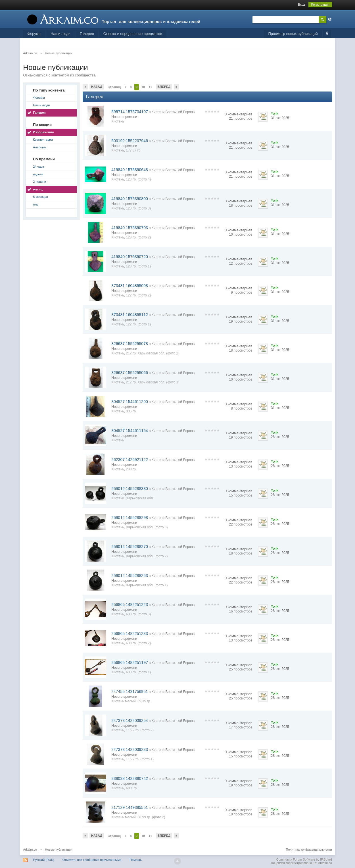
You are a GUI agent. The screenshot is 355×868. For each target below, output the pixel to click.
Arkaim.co (30, 850)
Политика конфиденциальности (309, 850)
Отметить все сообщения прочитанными (92, 860)
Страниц (114, 87)
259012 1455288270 (130, 547)
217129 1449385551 (130, 807)
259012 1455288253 (130, 576)
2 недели (39, 182)
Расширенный (330, 19)
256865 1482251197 (130, 663)
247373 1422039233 (130, 749)
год (35, 204)
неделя (38, 174)
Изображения (43, 132)
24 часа (38, 167)
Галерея (87, 34)
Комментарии (43, 140)
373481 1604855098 (130, 286)
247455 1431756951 (130, 692)
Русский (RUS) (43, 860)
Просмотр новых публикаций (293, 34)
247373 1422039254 (130, 720)
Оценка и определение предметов (133, 34)
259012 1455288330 (130, 489)
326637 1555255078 (130, 344)
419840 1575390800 (130, 199)
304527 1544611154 (130, 431)
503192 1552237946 (130, 141)
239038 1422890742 (130, 778)
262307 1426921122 (130, 460)
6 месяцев (40, 197)
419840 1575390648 (130, 170)
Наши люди (60, 34)
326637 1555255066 (130, 373)
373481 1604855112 (130, 315)
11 (150, 87)
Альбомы (40, 147)
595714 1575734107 (130, 112)
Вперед (164, 87)
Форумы (34, 34)
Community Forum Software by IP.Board (304, 859)
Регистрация (320, 5)
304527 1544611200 (130, 402)
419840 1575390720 (130, 257)
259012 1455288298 (130, 518)
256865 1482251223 (130, 605)
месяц (38, 189)
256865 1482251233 (130, 634)
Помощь (136, 860)
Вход (301, 5)
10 (143, 87)
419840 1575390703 (130, 228)
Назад (97, 87)
